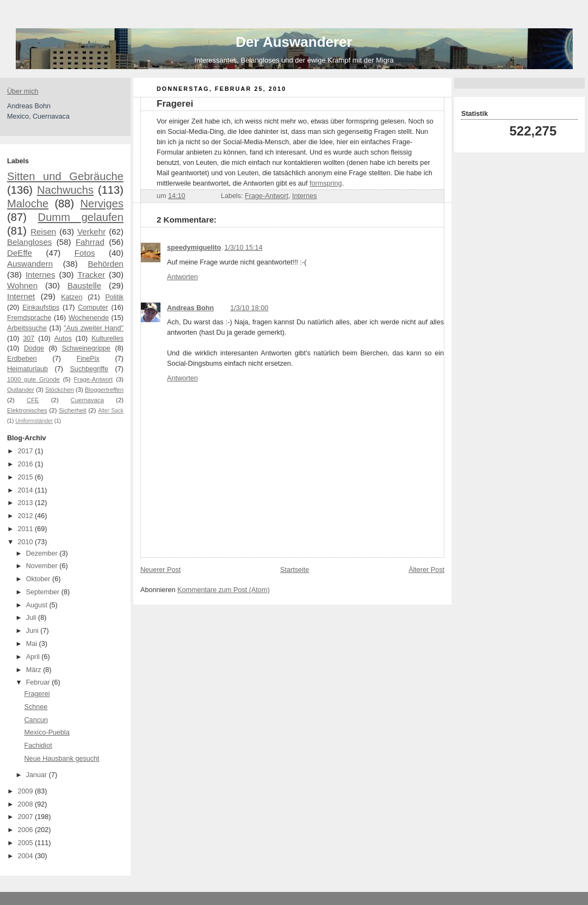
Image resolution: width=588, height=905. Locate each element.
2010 (27, 542)
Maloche (28, 204)
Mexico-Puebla (47, 732)
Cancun (36, 720)
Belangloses (29, 242)
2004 (27, 856)
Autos (63, 338)
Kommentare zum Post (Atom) (224, 590)
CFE (33, 400)
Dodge (34, 348)
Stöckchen (60, 390)
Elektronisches (27, 410)
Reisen (43, 232)
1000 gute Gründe (33, 379)
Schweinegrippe (86, 348)
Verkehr (91, 232)
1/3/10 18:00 (249, 308)
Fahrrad (90, 242)
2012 (27, 516)
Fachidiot (38, 746)
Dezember (43, 553)
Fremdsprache (29, 318)
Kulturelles (107, 338)
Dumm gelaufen (81, 217)
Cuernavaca (87, 400)
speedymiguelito (194, 248)
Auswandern (30, 264)
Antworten (182, 277)
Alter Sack (111, 411)
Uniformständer (34, 421)
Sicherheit (72, 410)
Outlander (21, 390)
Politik (114, 297)
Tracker (91, 275)
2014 (27, 490)
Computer (93, 307)
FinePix (88, 359)
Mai (33, 644)
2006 (27, 830)
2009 (27, 791)
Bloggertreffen (104, 390)
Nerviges (102, 204)
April (34, 657)
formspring (326, 183)
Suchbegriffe (89, 369)
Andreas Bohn (190, 308)
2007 (27, 817)
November (43, 566)
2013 (27, 503)
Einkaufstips (41, 307)
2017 (27, 451)
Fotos (85, 253)
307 (29, 338)
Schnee (36, 707)
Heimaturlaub (27, 369)
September (44, 592)
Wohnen (22, 285)
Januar (38, 775)
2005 (27, 843)
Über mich (23, 91)
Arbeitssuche (27, 328)
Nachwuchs (65, 190)
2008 (27, 804)
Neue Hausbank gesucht (62, 759)
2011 (27, 529)
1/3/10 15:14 (244, 248)
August (38, 605)
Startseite (295, 570)
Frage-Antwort (93, 379)
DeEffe (20, 253)
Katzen (72, 297)
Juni (33, 631)
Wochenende (89, 318)
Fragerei (37, 694)
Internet (21, 296)
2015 (27, 477)
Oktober (39, 579)
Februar (39, 682)
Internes (41, 275)
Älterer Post (426, 570)
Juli (32, 618)
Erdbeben (22, 359)
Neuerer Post (160, 570)
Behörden (106, 264)
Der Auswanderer (294, 42)
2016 (27, 464)
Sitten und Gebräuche (65, 176)
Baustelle (84, 285)
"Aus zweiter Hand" (94, 328)
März (35, 670)
